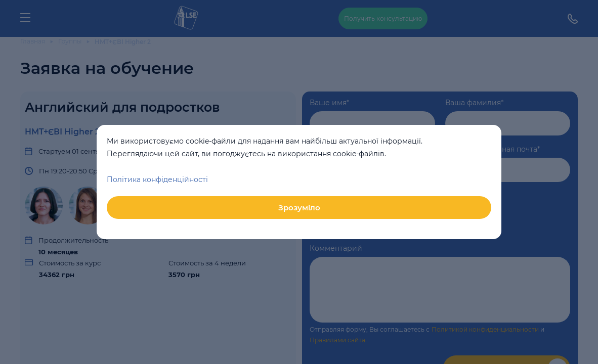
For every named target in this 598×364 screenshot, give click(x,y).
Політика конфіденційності (157, 179)
